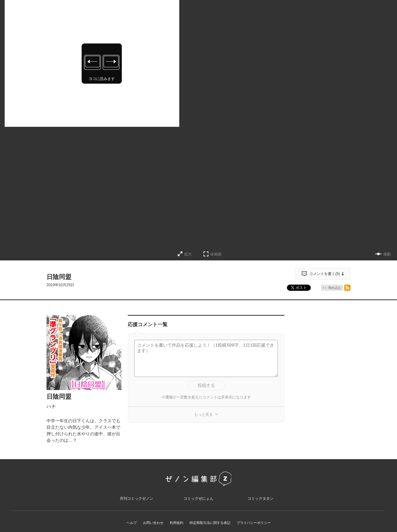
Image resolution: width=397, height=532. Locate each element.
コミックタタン (261, 503)
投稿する (206, 385)
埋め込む (335, 288)
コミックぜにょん (198, 503)
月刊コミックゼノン (136, 503)
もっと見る (203, 415)
